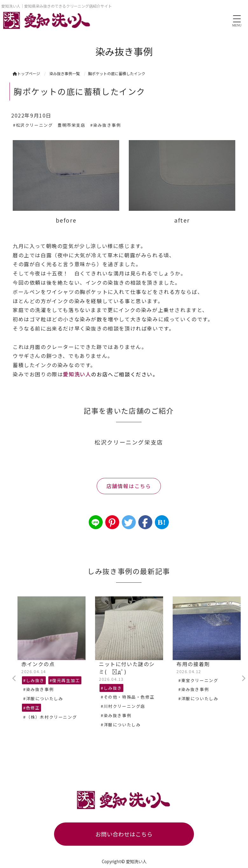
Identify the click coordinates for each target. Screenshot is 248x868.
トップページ (26, 73)
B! (162, 522)
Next (243, 679)
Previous (14, 679)
